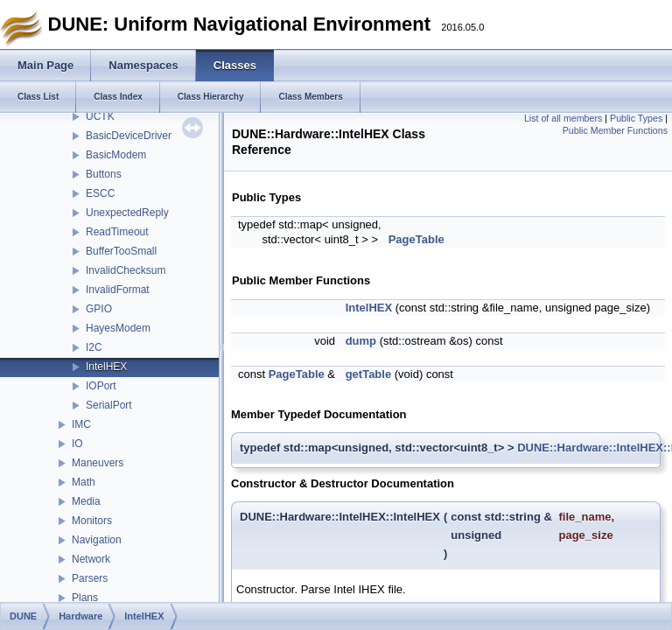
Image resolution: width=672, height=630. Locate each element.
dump (361, 341)
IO (77, 444)
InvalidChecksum (126, 270)
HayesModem (118, 328)
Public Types (636, 118)
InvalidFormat (118, 290)
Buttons (104, 174)
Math (84, 482)
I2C (94, 347)
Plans (85, 598)
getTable (369, 374)
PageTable (416, 239)
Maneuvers (98, 463)
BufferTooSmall (121, 251)
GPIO (99, 309)
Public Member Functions (615, 130)
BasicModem (116, 155)
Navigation (97, 540)
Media (86, 501)
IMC (81, 424)
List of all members (563, 118)
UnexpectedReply (127, 213)
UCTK (100, 116)
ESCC (100, 193)
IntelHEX (106, 367)
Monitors (92, 521)
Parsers (90, 578)
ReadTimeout (117, 232)
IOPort (101, 386)
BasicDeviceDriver (129, 136)
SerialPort (109, 405)
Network (91, 559)
